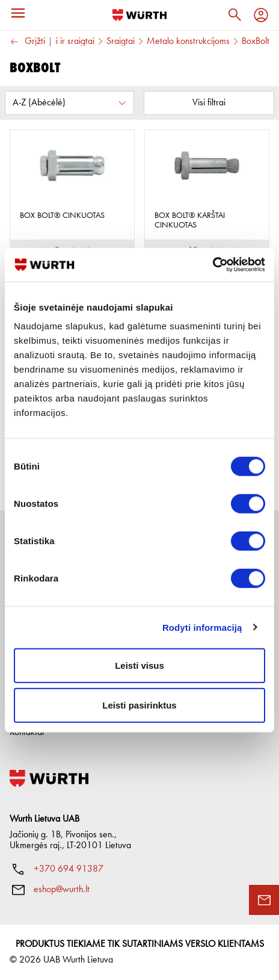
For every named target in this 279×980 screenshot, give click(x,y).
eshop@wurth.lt (62, 890)
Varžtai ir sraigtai (63, 42)
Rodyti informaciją (202, 627)
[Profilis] (261, 15)
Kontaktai (27, 733)
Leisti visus (139, 665)
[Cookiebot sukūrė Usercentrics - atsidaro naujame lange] (213, 265)
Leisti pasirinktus (139, 705)
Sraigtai (121, 42)
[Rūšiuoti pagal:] (69, 103)
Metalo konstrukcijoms (188, 42)
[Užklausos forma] (264, 900)
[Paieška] (235, 15)
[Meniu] (18, 13)
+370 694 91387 (69, 869)
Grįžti (27, 42)
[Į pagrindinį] (139, 15)
